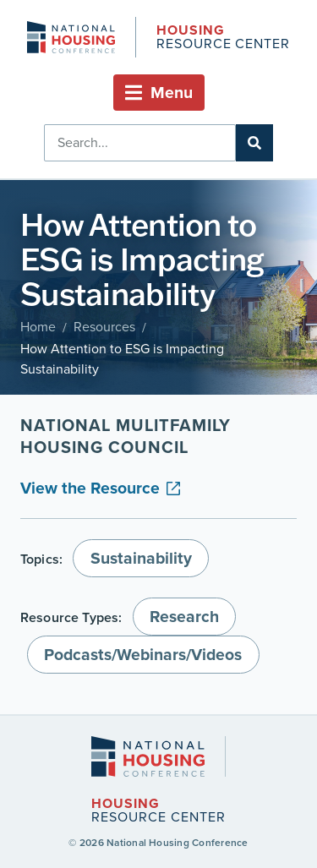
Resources (104, 327)
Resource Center (223, 38)
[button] (159, 93)
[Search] (254, 143)
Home (38, 327)
